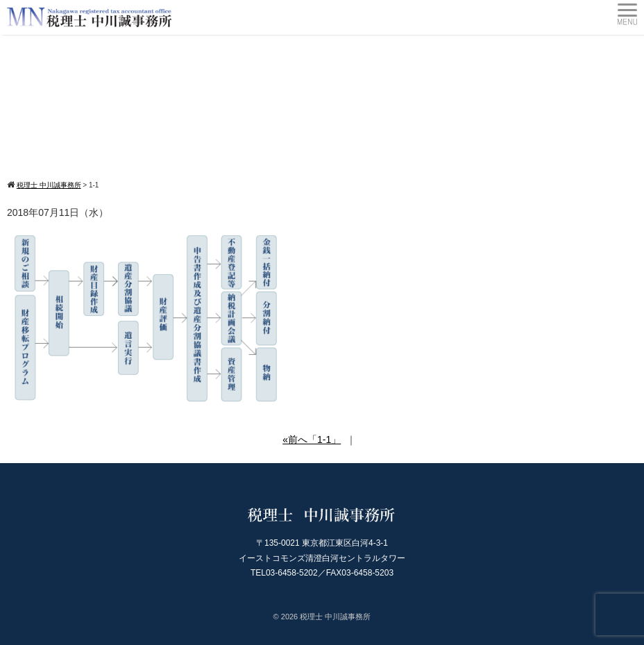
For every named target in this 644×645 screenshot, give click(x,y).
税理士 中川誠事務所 (335, 617)
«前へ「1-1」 (312, 439)
